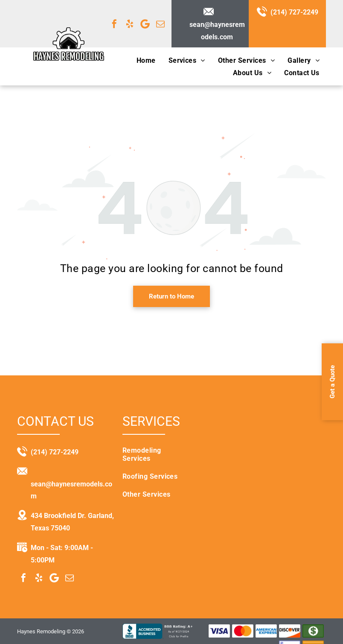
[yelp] (130, 24)
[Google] (145, 24)
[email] (160, 24)
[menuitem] (146, 60)
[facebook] (114, 24)
